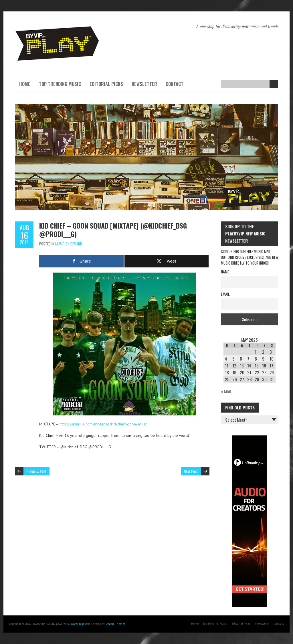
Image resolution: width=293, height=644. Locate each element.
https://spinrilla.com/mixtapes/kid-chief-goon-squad (104, 424)
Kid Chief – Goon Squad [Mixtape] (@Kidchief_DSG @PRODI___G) (113, 230)
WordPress (77, 624)
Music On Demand (69, 244)
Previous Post (36, 471)
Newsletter (144, 84)
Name (225, 272)
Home (25, 84)
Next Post (191, 471)
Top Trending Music (60, 84)
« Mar (226, 391)
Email (225, 294)
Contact (175, 84)
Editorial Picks (106, 84)
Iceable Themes (115, 624)
